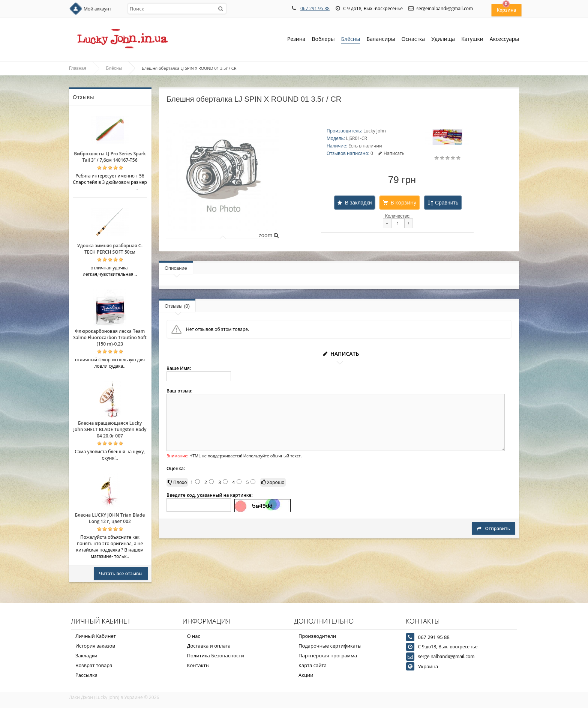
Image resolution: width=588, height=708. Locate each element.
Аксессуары (504, 39)
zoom (269, 235)
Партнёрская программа (328, 655)
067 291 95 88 (315, 8)
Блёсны (351, 40)
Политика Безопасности (216, 655)
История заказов (95, 646)
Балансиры (381, 40)
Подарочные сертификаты (330, 646)
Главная (78, 68)
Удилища (443, 40)
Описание (176, 268)
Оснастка (413, 40)
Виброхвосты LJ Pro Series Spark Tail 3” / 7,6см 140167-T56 (110, 157)
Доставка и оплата (209, 646)
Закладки (86, 655)
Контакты (198, 665)
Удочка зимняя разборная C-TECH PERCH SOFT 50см (110, 249)
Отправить (493, 528)
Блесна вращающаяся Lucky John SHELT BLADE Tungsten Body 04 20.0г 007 (110, 429)
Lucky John (375, 131)
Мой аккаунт (97, 9)
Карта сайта (313, 665)
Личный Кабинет (96, 636)
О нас (194, 636)
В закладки (358, 203)
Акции (306, 675)
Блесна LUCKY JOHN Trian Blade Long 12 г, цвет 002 (110, 518)
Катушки (472, 40)
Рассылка (86, 675)
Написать (391, 153)
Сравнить (447, 203)
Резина (296, 40)
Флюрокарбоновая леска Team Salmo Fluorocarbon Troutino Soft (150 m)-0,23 (110, 337)
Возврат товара (94, 665)
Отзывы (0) (177, 306)
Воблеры (323, 40)
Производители (317, 636)
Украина (428, 666)
